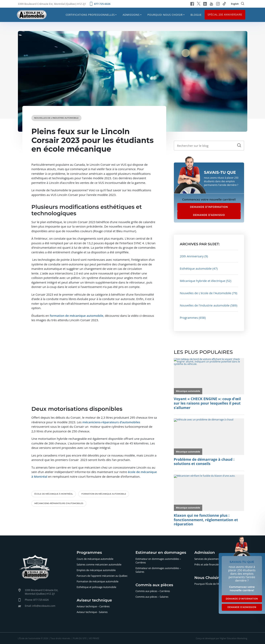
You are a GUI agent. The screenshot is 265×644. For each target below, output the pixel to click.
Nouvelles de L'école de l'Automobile (206, 293)
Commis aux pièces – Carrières (153, 591)
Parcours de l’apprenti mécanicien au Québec (102, 576)
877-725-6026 (100, 4)
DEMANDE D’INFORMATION (209, 207)
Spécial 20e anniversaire (225, 15)
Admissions (131, 15)
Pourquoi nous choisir (165, 15)
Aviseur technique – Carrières (93, 606)
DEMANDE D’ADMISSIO (209, 215)
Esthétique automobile (196, 268)
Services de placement (207, 559)
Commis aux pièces (154, 585)
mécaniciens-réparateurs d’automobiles (59, 503)
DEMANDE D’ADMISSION (242, 607)
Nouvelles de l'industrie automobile (56, 118)
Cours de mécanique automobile (95, 559)
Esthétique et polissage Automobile (96, 587)
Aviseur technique (94, 600)
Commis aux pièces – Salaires (152, 597)
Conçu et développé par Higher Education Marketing (222, 638)
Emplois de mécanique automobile (96, 570)
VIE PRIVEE (94, 638)
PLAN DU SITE (80, 638)
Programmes (189, 318)
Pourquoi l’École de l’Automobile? (213, 584)
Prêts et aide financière (207, 565)
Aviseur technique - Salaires (92, 612)
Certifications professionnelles (90, 15)
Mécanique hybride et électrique (203, 281)
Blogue (196, 15)
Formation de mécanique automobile (98, 581)
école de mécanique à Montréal (54, 494)
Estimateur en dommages (161, 553)
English (235, 4)
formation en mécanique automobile (104, 494)
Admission (205, 553)
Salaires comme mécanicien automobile (99, 565)
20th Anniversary (192, 256)
